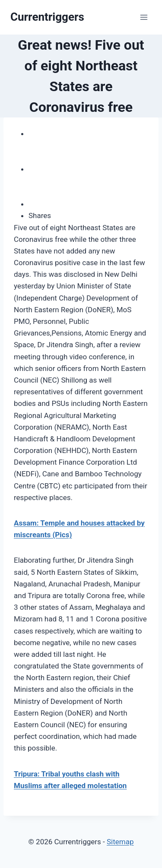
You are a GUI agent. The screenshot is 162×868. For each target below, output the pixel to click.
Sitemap (120, 842)
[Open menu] (144, 17)
